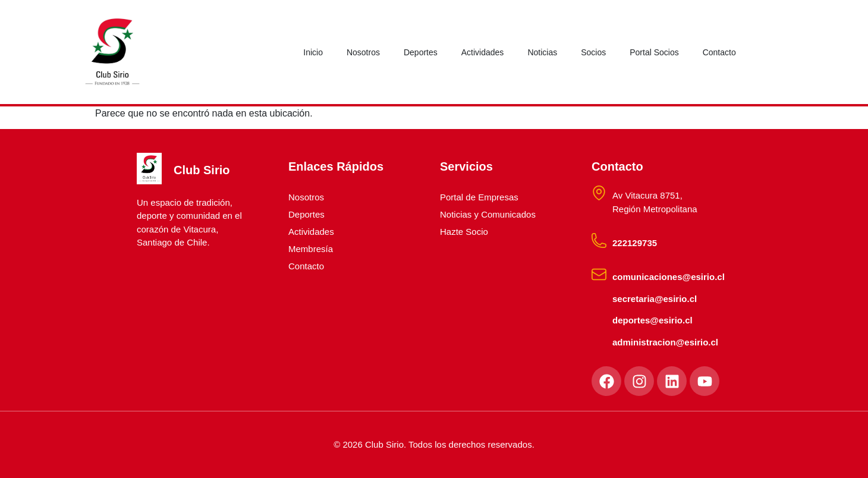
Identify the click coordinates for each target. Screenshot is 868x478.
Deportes (421, 52)
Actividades (483, 52)
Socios (593, 52)
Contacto (719, 52)
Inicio (313, 52)
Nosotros (363, 52)
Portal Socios (654, 52)
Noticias (542, 52)
